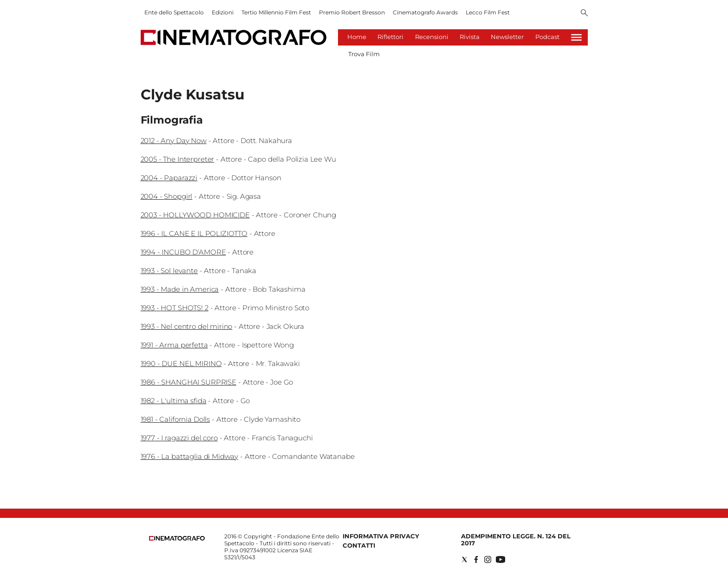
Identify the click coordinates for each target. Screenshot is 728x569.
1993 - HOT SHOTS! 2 (175, 308)
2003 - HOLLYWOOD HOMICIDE (195, 215)
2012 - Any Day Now (174, 141)
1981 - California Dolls (175, 419)
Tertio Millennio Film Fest (276, 12)
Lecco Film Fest (488, 12)
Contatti (359, 545)
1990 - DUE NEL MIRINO (181, 363)
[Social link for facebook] (476, 559)
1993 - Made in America (180, 289)
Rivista (470, 37)
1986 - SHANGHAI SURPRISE (188, 382)
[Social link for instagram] (488, 559)
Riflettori (390, 37)
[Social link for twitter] (465, 559)
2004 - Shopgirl (167, 196)
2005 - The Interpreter (178, 159)
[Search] (584, 13)
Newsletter (507, 37)
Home (357, 37)
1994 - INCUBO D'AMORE (183, 252)
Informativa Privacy (381, 536)
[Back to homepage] (177, 539)
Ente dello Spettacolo (174, 12)
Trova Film (364, 54)
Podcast (547, 37)
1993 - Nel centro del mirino (187, 326)
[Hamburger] (576, 37)
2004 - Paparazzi (169, 178)
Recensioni (432, 37)
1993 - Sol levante (169, 271)
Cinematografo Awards (425, 12)
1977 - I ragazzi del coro (179, 438)
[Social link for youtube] (500, 559)
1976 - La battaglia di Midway (190, 456)
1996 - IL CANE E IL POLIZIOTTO (194, 233)
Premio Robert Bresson (352, 12)
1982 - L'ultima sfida (174, 401)
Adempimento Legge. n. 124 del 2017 (516, 540)
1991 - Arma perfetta (174, 345)
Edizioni (223, 12)
